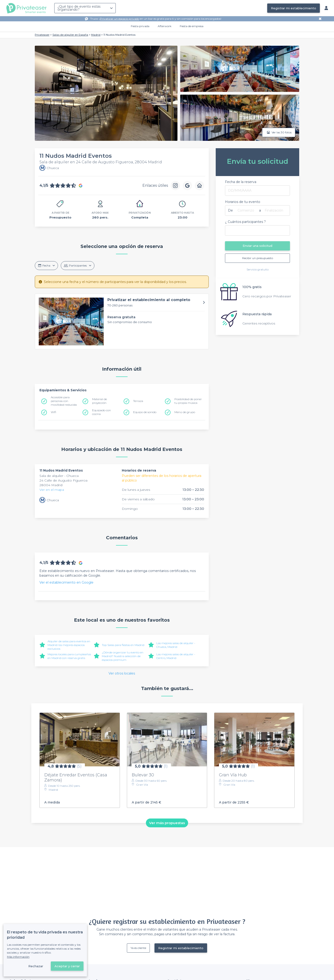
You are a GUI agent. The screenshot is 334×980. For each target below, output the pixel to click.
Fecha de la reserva (241, 182)
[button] (122, 321)
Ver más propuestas (167, 823)
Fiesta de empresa (192, 26)
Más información (18, 957)
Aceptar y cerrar (67, 966)
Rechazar (36, 966)
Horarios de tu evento (243, 202)
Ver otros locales (122, 673)
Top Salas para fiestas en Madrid (123, 645)
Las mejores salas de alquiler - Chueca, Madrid (176, 645)
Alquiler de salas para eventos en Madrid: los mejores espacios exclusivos (69, 645)
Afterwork (165, 26)
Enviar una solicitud (257, 246)
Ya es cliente (138, 948)
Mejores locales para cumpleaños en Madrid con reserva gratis (69, 656)
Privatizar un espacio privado (120, 19)
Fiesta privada (140, 26)
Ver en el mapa (52, 490)
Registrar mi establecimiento (294, 8)
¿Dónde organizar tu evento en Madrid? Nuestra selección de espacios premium (123, 656)
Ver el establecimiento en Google (66, 582)
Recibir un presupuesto (258, 258)
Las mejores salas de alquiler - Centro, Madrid (176, 656)
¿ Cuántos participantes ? (245, 222)
